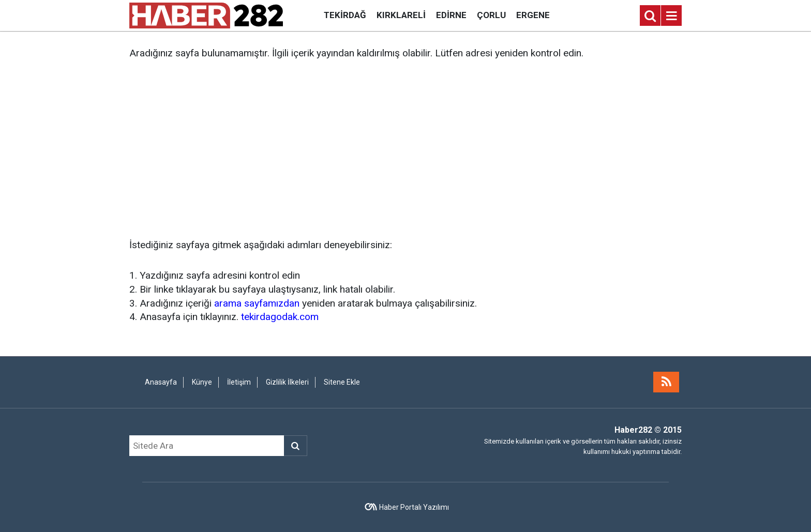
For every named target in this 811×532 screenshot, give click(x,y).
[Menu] (671, 16)
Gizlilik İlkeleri (287, 382)
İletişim (239, 382)
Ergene (533, 15)
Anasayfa (161, 382)
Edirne (451, 15)
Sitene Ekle (342, 382)
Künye (202, 382)
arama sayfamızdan (257, 303)
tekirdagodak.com (280, 317)
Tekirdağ (345, 15)
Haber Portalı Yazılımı (414, 507)
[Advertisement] (405, 149)
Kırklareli (401, 15)
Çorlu (491, 15)
